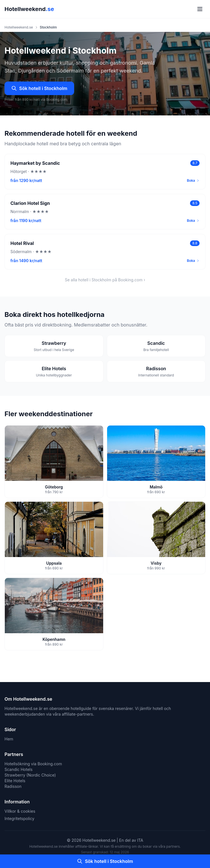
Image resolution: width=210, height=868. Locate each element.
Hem (9, 739)
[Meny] (200, 9)
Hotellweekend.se (19, 27)
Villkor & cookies (20, 811)
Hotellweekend (29, 9)
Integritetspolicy (19, 818)
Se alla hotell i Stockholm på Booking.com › (105, 280)
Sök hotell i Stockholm (39, 88)
